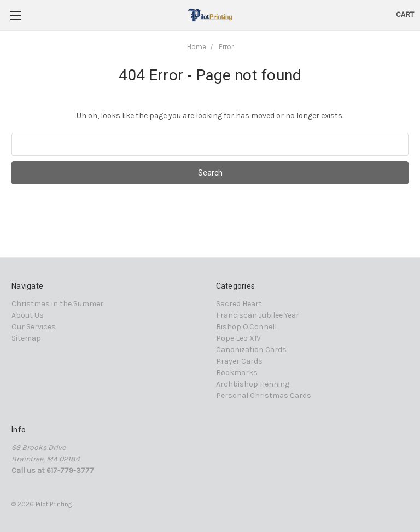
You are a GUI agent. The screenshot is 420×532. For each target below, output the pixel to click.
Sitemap (26, 338)
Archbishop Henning (253, 384)
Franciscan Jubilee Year (258, 315)
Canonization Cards (251, 350)
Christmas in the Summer (57, 304)
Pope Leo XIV (238, 338)
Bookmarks (237, 373)
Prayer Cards (239, 361)
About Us (28, 315)
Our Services (34, 327)
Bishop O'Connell (246, 327)
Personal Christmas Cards (264, 396)
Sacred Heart (239, 304)
